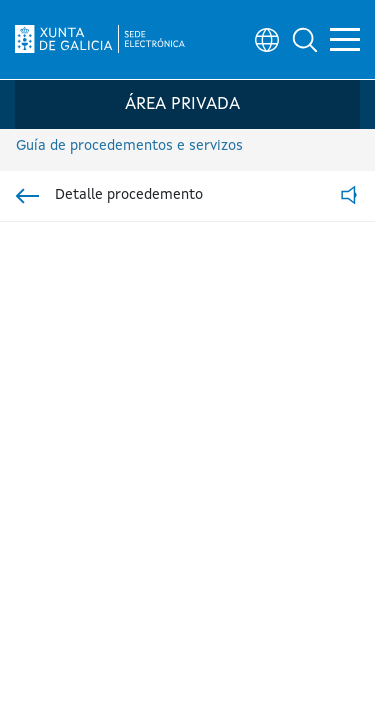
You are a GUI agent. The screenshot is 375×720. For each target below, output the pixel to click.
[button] (305, 40)
